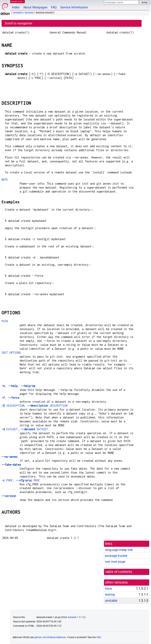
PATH (5, 321)
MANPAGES (17, 1)
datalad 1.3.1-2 (76, 617)
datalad (29, 13)
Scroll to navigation (18, 23)
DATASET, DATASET (25, 429)
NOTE (5, 180)
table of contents (119, 572)
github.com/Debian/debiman (50, 637)
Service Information (74, 7)
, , (18, 386)
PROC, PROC (21, 480)
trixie (108, 589)
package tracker (116, 556)
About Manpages (35, 7)
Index (16, 7)
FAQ (54, 7)
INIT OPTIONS (11, 353)
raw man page (115, 562)
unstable (18, 13)
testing (110, 594)
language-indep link (119, 550)
